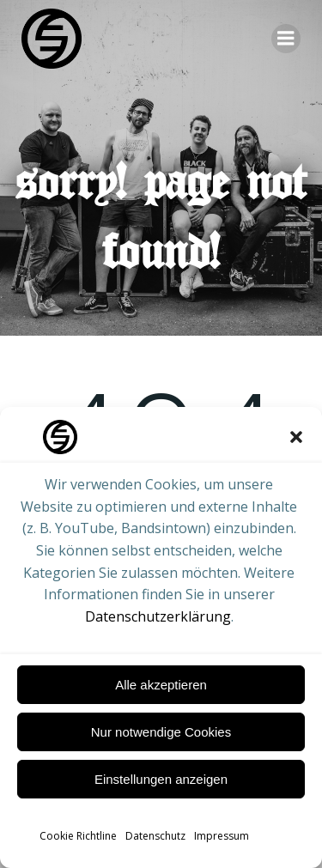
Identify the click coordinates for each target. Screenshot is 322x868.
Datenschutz (155, 836)
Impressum (222, 836)
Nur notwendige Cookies (161, 732)
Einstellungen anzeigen (161, 779)
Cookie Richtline (78, 836)
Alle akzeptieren (161, 685)
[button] (296, 437)
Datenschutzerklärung (158, 616)
